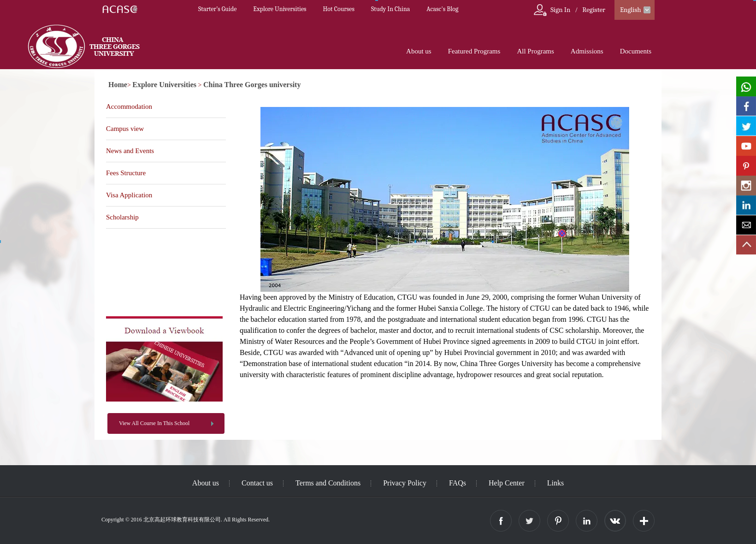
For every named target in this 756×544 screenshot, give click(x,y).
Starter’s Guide (217, 9)
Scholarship (122, 217)
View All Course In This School (154, 423)
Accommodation (129, 106)
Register (594, 10)
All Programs (535, 51)
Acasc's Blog (442, 9)
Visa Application (129, 195)
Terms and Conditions (328, 483)
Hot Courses (339, 9)
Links (555, 483)
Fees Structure (126, 173)
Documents (636, 51)
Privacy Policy (405, 483)
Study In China (390, 9)
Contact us (257, 483)
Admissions (587, 51)
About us (419, 51)
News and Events (130, 151)
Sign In (560, 10)
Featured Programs (474, 51)
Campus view (125, 129)
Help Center (507, 483)
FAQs (458, 483)
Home (118, 85)
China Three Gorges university (252, 85)
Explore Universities (280, 9)
